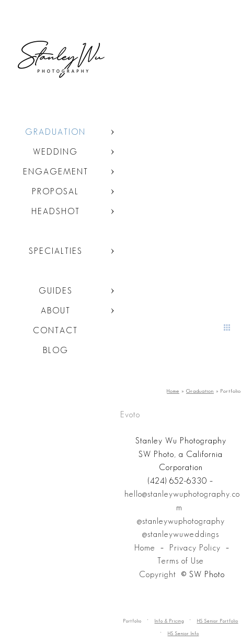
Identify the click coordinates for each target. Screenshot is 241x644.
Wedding (55, 152)
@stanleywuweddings (181, 534)
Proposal (55, 191)
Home (145, 548)
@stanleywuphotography (181, 521)
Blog (56, 350)
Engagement (56, 172)
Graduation (55, 132)
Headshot (56, 211)
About (56, 311)
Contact (55, 330)
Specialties (56, 251)
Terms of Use (181, 561)
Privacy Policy (195, 548)
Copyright (158, 574)
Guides (56, 291)
